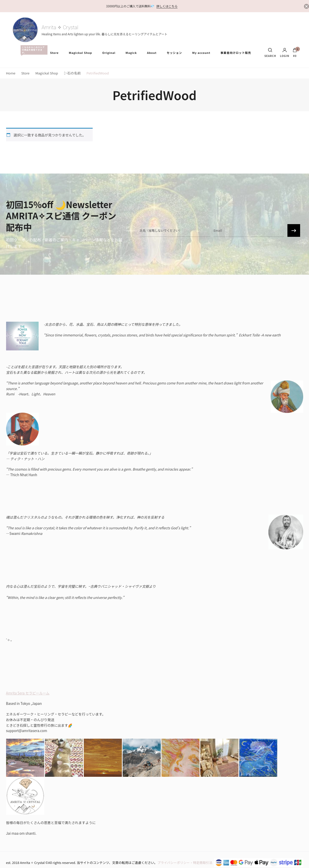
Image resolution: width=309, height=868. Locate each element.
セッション (174, 53)
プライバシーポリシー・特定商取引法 (185, 863)
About (152, 53)
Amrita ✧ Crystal (60, 27)
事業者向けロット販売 (236, 53)
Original (109, 53)
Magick (131, 53)
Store (54, 53)
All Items (33, 50)
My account (201, 53)
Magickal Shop (80, 53)
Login (285, 53)
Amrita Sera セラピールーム (28, 693)
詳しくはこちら (167, 6)
